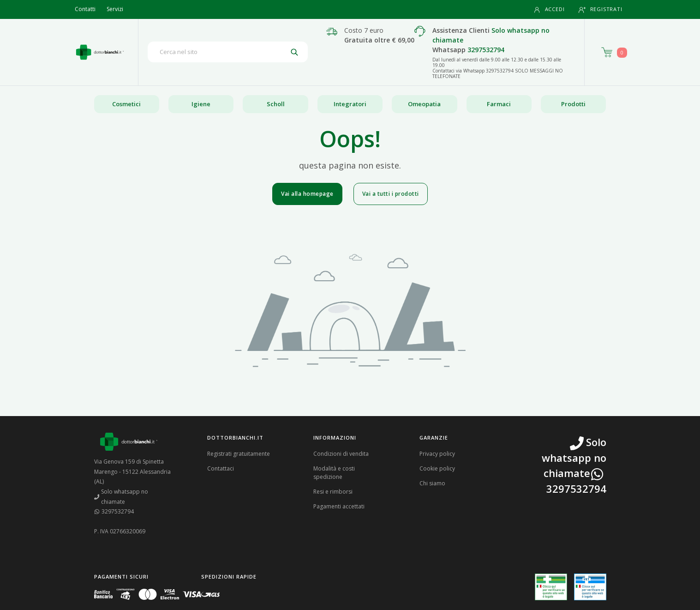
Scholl (276, 104)
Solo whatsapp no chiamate (121, 497)
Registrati (601, 9)
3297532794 (486, 50)
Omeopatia (424, 104)
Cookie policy (437, 468)
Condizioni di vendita (341, 454)
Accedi (549, 9)
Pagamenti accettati (339, 506)
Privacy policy (437, 454)
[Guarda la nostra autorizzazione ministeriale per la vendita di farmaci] (551, 587)
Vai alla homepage (307, 194)
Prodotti (573, 104)
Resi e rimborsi (333, 492)
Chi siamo (432, 483)
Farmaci (499, 104)
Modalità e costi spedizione (334, 473)
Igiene (201, 104)
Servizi (115, 9)
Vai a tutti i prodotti (391, 194)
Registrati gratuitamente (239, 454)
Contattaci (221, 468)
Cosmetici (126, 104)
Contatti (85, 9)
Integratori (350, 104)
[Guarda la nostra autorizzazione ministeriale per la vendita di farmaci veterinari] (590, 587)
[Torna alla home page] (100, 52)
